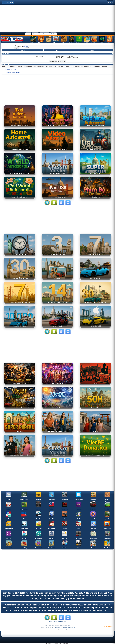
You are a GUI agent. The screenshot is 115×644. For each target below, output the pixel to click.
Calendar (91, 50)
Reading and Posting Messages (13, 72)
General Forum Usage (10, 70)
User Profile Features (10, 71)
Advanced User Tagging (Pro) (60, 627)
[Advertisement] (57, 18)
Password (4, 48)
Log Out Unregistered (108, 627)
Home (110, 2)
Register (53, 34)
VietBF (27, 46)
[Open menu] (8, 2)
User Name (4, 46)
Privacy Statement (58, 621)
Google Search (44, 34)
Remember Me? (19, 46)
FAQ (56, 50)
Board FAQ (5, 65)
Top (65, 621)
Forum (28, 34)
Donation (35, 34)
